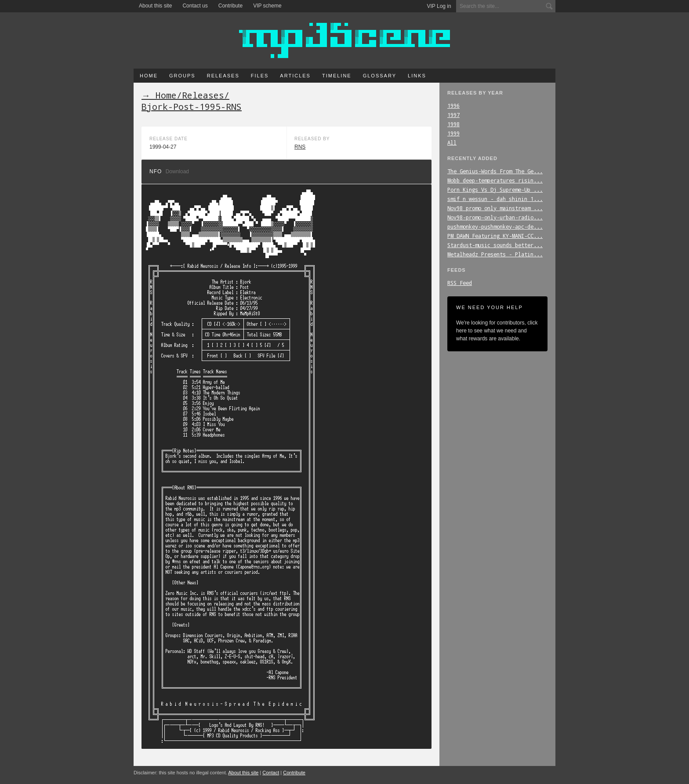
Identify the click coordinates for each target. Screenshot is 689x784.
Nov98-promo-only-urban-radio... (495, 217)
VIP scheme (267, 6)
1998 (453, 124)
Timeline (337, 76)
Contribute (230, 6)
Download (177, 171)
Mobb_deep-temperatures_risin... (495, 180)
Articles (295, 76)
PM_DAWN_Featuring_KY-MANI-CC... (495, 236)
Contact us (195, 6)
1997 (453, 115)
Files (260, 76)
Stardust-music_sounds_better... (495, 245)
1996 (453, 106)
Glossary (380, 76)
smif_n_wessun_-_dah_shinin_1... (495, 199)
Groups (182, 76)
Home (149, 76)
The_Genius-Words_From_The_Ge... (495, 171)
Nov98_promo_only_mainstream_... (495, 208)
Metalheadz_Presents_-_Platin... (495, 254)
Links (417, 76)
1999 (453, 133)
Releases (223, 76)
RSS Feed (460, 283)
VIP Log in (439, 6)
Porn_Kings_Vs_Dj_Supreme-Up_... (495, 190)
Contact (271, 773)
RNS (300, 147)
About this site (155, 6)
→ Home (159, 95)
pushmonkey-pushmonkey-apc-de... (495, 226)
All (452, 142)
